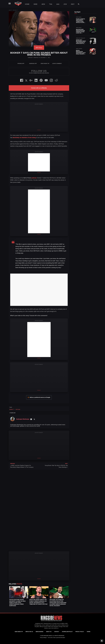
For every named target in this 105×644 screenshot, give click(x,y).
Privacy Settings (43, 638)
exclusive (45, 627)
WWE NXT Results (80, 38)
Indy (73, 4)
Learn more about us (53, 628)
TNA (51, 4)
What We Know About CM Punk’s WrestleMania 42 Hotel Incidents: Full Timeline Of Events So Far (38, 602)
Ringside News (47, 624)
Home (27, 4)
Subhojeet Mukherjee (33, 58)
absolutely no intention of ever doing (24, 138)
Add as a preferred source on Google (39, 397)
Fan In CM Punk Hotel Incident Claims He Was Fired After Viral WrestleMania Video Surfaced (17, 603)
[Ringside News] (51, 621)
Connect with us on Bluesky (39, 88)
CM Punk (18, 409)
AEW (43, 4)
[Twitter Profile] (34, 419)
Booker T (12, 409)
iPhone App (21, 63)
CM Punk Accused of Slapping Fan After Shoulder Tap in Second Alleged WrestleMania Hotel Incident (58, 603)
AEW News (15, 10)
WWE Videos (79, 49)
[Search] (78, 4)
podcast (30, 178)
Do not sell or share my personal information (56, 638)
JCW (65, 4)
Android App (33, 63)
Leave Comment (57, 63)
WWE (35, 4)
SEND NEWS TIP (45, 63)
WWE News (79, 17)
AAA (58, 4)
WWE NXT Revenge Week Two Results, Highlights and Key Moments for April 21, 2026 (81, 43)
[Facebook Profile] (31, 419)
